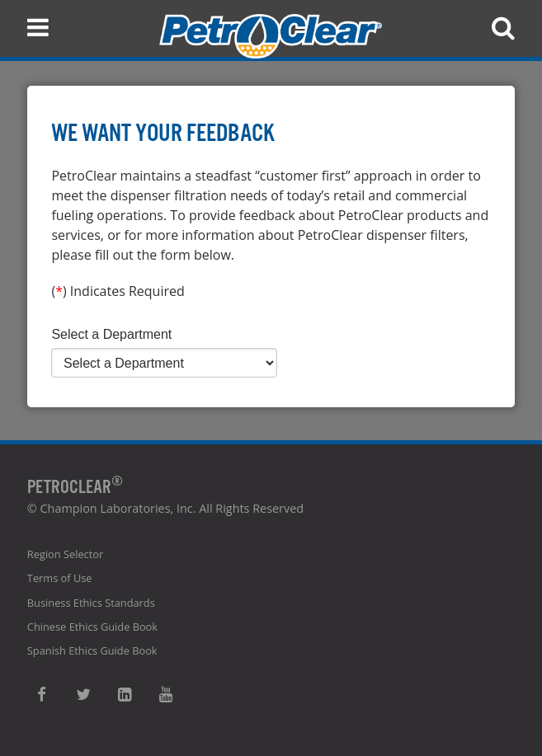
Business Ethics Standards (91, 603)
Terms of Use (60, 578)
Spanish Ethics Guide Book (92, 650)
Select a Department (111, 334)
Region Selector (65, 554)
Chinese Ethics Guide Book (92, 627)
